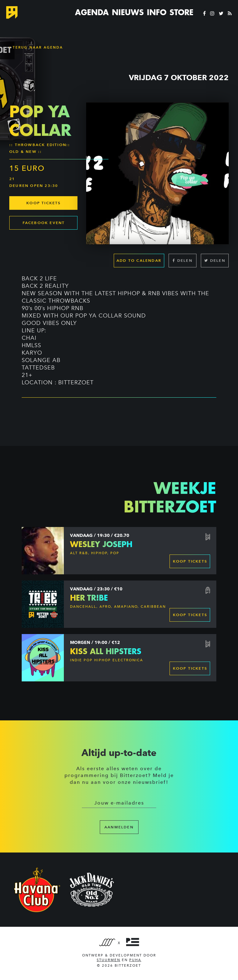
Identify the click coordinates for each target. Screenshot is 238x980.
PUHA (135, 960)
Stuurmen (108, 960)
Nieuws (128, 12)
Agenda (92, 12)
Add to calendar (139, 260)
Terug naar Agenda (36, 47)
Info (157, 12)
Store (181, 12)
